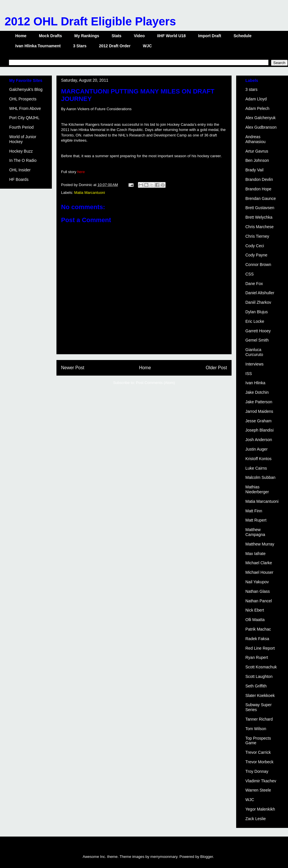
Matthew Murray (260, 544)
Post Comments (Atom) (155, 383)
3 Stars (80, 46)
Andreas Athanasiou (255, 139)
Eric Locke (255, 321)
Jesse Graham (258, 421)
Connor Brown (258, 265)
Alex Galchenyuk (260, 118)
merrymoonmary (164, 857)
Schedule (242, 36)
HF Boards (19, 179)
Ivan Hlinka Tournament (38, 46)
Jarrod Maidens (259, 411)
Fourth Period (21, 127)
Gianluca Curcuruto (254, 352)
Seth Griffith (256, 686)
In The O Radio (23, 160)
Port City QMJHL (24, 118)
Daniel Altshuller (260, 293)
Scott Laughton (259, 676)
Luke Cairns (256, 468)
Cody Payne (256, 255)
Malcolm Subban (260, 477)
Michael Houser (259, 572)
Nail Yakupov (257, 582)
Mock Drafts (50, 36)
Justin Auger (256, 449)
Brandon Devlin (259, 179)
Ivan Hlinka (255, 383)
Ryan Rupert (257, 657)
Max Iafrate (255, 554)
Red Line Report (260, 648)
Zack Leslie (256, 819)
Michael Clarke (259, 563)
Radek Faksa (257, 639)
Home (21, 36)
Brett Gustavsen (260, 208)
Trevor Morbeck (259, 762)
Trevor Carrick (258, 752)
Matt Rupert (256, 520)
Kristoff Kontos (258, 459)
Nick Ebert (255, 610)
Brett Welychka (259, 217)
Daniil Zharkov (258, 302)
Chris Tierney (257, 236)
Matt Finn (254, 511)
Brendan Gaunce (261, 198)
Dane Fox (254, 284)
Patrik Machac (258, 629)
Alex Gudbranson (261, 127)
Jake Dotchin (257, 392)
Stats (116, 36)
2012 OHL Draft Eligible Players (90, 21)
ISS (249, 374)
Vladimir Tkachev (261, 781)
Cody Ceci (255, 246)
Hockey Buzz (21, 151)
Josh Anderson (259, 440)
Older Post (216, 368)
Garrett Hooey (258, 331)
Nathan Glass (258, 591)
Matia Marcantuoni (90, 193)
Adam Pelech (257, 108)
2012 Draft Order (115, 46)
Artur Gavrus (257, 151)
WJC (147, 46)
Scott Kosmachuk (261, 667)
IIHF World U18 (172, 36)
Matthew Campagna (255, 532)
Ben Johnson (257, 160)
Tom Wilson (256, 729)
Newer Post (73, 368)
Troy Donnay (257, 771)
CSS (250, 274)
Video (139, 36)
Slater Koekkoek (260, 695)
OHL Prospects (23, 99)
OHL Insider (20, 170)
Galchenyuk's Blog (26, 89)
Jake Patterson (259, 402)
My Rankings (87, 36)
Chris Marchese (259, 227)
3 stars (251, 89)
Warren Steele (258, 790)
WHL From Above (25, 108)
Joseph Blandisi (259, 430)
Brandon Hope (258, 189)
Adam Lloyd (256, 99)
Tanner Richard (259, 719)
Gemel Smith (257, 340)
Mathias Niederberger (257, 489)
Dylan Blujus (257, 312)
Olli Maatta (255, 620)
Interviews (254, 364)
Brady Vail (254, 170)
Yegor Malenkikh (260, 809)
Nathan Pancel (259, 601)
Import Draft (210, 36)
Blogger (206, 857)
